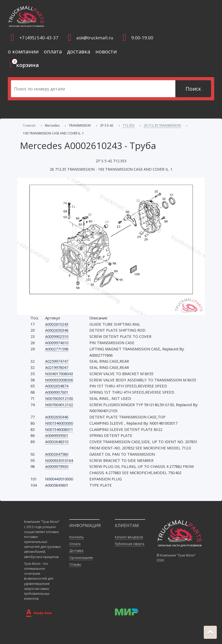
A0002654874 (57, 386)
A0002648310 (57, 442)
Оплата (75, 544)
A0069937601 (57, 392)
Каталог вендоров (129, 537)
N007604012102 (59, 405)
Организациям (81, 558)
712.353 (129, 125)
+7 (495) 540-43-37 (39, 38)
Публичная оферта (130, 544)
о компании (23, 51)
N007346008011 (59, 429)
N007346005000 (59, 423)
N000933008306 (59, 380)
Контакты (76, 537)
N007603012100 (59, 398)
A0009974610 (57, 343)
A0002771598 (57, 349)
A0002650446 (57, 417)
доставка (79, 51)
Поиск (193, 89)
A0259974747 (57, 361)
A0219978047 (57, 367)
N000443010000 (59, 479)
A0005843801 (57, 485)
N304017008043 (59, 374)
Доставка (76, 551)
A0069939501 (57, 435)
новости (106, 51)
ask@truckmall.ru (95, 38)
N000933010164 (59, 460)
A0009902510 (57, 336)
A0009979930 (57, 466)
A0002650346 (57, 330)
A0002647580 (57, 454)
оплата (53, 51)
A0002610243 (57, 324)
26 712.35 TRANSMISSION (162, 125)
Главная (29, 125)
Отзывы (75, 564)
